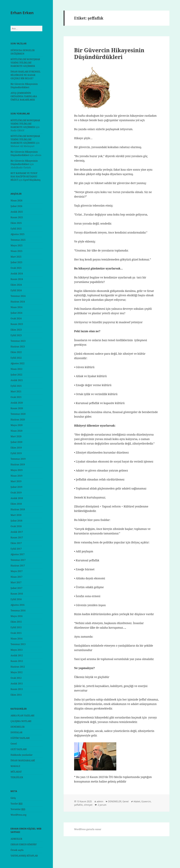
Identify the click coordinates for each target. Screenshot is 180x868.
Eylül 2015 (16, 627)
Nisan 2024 (16, 307)
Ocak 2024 (16, 318)
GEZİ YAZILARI (19, 749)
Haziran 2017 (18, 566)
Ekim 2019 (16, 448)
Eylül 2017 (16, 549)
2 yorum (102, 805)
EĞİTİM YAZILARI (20, 738)
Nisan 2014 (16, 639)
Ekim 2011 (16, 695)
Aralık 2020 (17, 403)
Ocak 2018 (16, 526)
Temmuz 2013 (18, 644)
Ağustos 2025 (18, 234)
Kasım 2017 (17, 537)
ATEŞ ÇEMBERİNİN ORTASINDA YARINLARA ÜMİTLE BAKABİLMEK (24, 96)
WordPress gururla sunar (88, 829)
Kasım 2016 (17, 594)
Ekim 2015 (16, 622)
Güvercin (146, 801)
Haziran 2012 (18, 667)
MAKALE (15, 766)
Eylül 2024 (16, 290)
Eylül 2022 (16, 358)
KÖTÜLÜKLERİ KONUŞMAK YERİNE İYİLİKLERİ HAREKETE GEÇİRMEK (25, 63)
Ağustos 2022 (18, 363)
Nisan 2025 (16, 251)
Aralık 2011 (17, 684)
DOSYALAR (16, 732)
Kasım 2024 (17, 279)
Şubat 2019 (16, 487)
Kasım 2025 (17, 217)
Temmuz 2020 (18, 414)
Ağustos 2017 (18, 554)
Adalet (137, 801)
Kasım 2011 (17, 689)
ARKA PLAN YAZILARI (22, 716)
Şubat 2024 (16, 313)
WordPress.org (18, 815)
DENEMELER (18, 727)
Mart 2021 (16, 391)
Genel (14, 744)
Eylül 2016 (16, 599)
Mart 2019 (16, 481)
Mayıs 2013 (17, 650)
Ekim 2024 (16, 285)
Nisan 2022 (16, 369)
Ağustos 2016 (18, 605)
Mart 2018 (16, 515)
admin (100, 801)
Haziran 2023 (18, 347)
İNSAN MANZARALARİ (23, 760)
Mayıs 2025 (17, 245)
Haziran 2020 (18, 420)
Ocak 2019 (16, 493)
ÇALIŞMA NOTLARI (21, 721)
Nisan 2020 (16, 431)
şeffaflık (78, 805)
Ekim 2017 (16, 543)
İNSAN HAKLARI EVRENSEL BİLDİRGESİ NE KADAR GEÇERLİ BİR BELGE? (26, 75)
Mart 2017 (16, 582)
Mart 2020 (16, 436)
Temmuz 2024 (18, 296)
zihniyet (88, 805)
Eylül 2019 (16, 453)
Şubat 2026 (16, 206)
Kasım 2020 (17, 408)
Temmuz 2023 (18, 341)
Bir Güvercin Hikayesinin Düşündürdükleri (109, 53)
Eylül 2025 (16, 229)
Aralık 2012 (17, 655)
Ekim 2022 (16, 352)
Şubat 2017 (16, 588)
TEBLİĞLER (17, 777)
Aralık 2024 (17, 274)
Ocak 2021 (16, 397)
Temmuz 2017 (18, 560)
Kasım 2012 (17, 661)
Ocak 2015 (16, 633)
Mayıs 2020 (17, 425)
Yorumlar (18, 809)
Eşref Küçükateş (32, 180)
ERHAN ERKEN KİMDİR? (24, 844)
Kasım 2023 (17, 324)
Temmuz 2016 (18, 610)
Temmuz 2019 (18, 459)
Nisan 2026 (16, 201)
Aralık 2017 (17, 532)
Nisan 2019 (16, 476)
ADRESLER (16, 839)
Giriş (13, 798)
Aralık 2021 (17, 380)
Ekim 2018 (16, 504)
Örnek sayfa (17, 850)
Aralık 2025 (17, 212)
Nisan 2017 (16, 577)
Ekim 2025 (16, 223)
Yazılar (17, 804)
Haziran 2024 (18, 302)
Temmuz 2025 (18, 240)
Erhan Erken (22, 13)
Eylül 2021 (16, 386)
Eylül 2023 (16, 335)
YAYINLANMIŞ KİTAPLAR (24, 856)
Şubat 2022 (16, 375)
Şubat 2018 (16, 521)
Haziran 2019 (18, 464)
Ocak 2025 (16, 268)
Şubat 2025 (16, 262)
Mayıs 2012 (17, 672)
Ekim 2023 (16, 330)
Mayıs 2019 (17, 470)
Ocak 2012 (16, 678)
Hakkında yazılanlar (22, 755)
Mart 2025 (16, 257)
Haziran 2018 (18, 509)
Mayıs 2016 (17, 616)
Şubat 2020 (16, 442)
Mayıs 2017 (17, 571)
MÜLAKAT (16, 772)
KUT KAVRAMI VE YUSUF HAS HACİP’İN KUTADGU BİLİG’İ (24, 176)
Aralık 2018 (17, 498)
